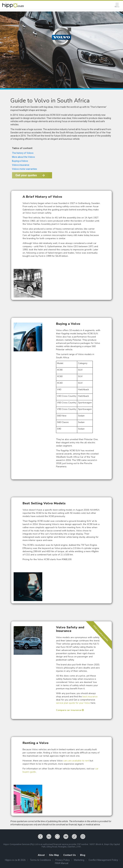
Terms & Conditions (40, 860)
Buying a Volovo (20, 161)
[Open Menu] (117, 5)
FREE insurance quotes (101, 633)
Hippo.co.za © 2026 (15, 860)
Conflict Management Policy (103, 860)
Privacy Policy (62, 860)
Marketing (79, 860)
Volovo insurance (21, 165)
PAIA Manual (62, 863)
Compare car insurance (70, 710)
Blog (83, 855)
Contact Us (70, 855)
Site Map (54, 855)
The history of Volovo (23, 153)
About (41, 855)
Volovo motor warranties (25, 169)
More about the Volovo (24, 157)
